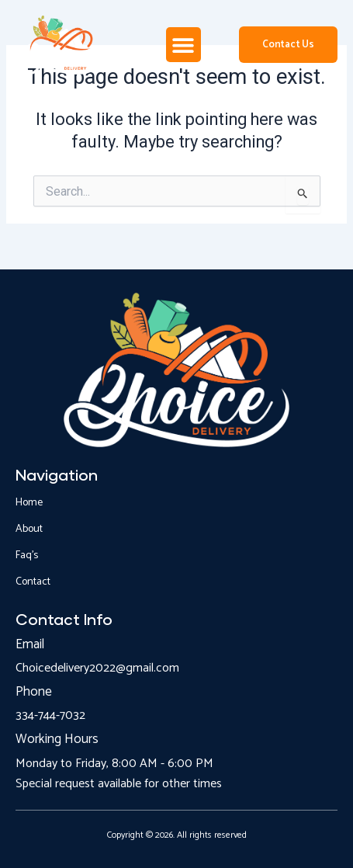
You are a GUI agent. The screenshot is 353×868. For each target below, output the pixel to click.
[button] (183, 45)
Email (30, 644)
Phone (34, 692)
